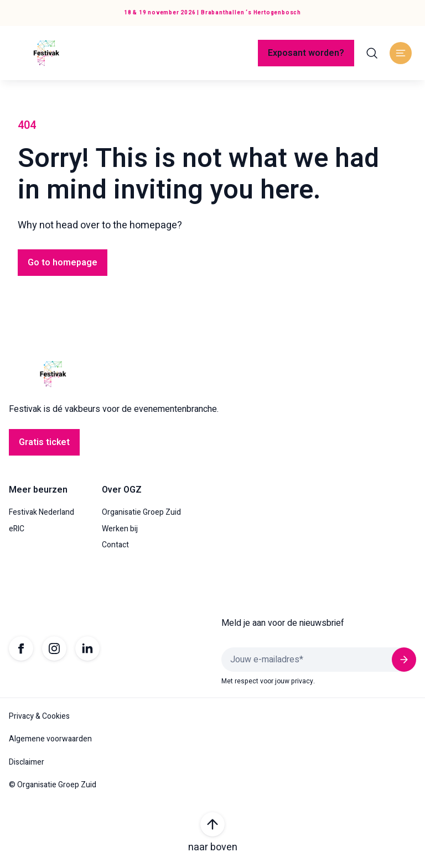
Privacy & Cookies (39, 717)
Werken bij (120, 529)
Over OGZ (122, 490)
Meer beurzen (38, 490)
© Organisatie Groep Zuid (53, 785)
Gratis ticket (44, 442)
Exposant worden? (306, 53)
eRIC (17, 529)
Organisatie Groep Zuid (141, 513)
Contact (115, 545)
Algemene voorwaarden (50, 739)
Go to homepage (63, 263)
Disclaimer (27, 762)
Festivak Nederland (42, 513)
